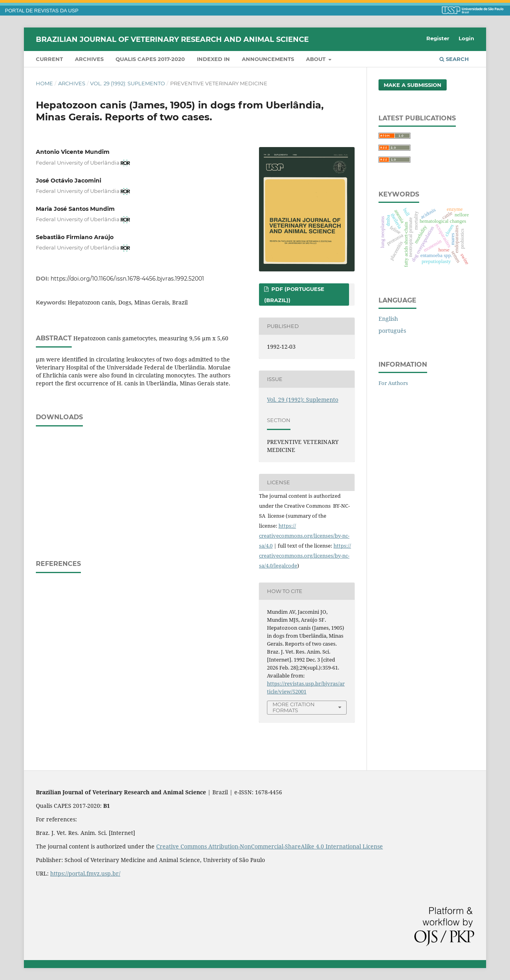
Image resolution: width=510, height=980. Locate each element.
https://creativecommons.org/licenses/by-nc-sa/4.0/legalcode (305, 556)
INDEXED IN (213, 59)
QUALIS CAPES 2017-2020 (150, 59)
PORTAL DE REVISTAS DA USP (42, 11)
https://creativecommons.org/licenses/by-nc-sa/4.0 (304, 536)
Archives (89, 59)
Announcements (268, 59)
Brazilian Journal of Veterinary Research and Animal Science (172, 39)
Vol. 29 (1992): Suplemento (127, 83)
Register (438, 38)
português (392, 331)
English (388, 319)
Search (454, 59)
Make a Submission (413, 85)
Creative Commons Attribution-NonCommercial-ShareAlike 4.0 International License (270, 846)
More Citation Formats (294, 707)
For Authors (393, 383)
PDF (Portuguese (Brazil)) (294, 295)
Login (466, 38)
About (317, 59)
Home (44, 83)
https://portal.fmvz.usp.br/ (85, 873)
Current (49, 59)
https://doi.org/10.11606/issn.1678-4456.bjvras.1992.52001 (127, 279)
